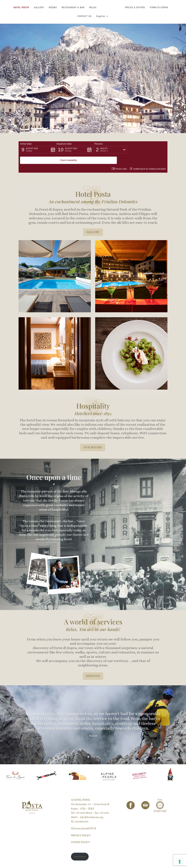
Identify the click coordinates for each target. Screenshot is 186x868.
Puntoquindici (38, 863)
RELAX (94, 8)
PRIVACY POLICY (81, 825)
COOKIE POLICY (80, 832)
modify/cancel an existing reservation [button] (148, 158)
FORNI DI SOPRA (158, 8)
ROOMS (54, 8)
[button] (38, 150)
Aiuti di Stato (80, 846)
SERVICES (93, 665)
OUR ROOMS (93, 437)
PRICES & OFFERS (134, 8)
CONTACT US (84, 16)
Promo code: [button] (119, 158)
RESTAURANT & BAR (74, 8)
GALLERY (40, 8)
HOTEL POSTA (22, 8)
